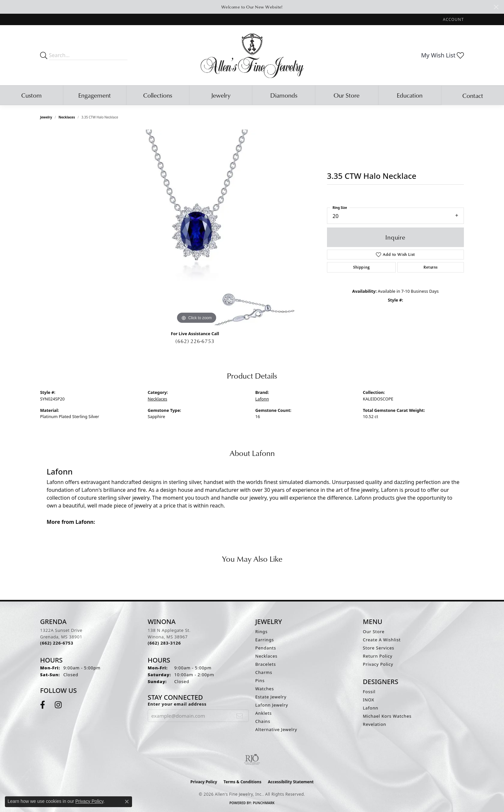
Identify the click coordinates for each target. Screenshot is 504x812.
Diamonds (284, 95)
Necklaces (67, 117)
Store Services (378, 648)
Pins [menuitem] (260, 680)
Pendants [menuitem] (266, 648)
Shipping (361, 267)
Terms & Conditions (243, 782)
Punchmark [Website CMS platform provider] (264, 803)
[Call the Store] (57, 643)
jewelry (46, 117)
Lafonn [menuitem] (371, 708)
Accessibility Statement (291, 782)
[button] (453, 19)
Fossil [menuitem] (369, 692)
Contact (473, 95)
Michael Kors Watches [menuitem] (387, 716)
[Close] (496, 7)
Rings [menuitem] (261, 632)
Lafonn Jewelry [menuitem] (272, 705)
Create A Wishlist (382, 640)
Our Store (374, 632)
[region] (197, 227)
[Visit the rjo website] (252, 759)
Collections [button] (158, 95)
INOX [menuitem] (369, 700)
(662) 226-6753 (195, 341)
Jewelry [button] (221, 95)
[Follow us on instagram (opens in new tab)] (58, 705)
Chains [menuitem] (263, 721)
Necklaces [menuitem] (266, 656)
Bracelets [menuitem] (266, 664)
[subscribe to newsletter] (240, 716)
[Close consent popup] (127, 802)
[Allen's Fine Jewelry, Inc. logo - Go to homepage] (252, 55)
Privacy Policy (378, 664)
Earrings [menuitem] (265, 640)
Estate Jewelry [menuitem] (271, 697)
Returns (431, 267)
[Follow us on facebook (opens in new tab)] (43, 705)
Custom (31, 95)
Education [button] (410, 95)
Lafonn (262, 399)
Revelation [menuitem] (375, 724)
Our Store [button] (347, 95)
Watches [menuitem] (265, 689)
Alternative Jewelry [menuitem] (276, 729)
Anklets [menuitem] (264, 713)
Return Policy (378, 656)
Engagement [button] (95, 95)
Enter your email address (177, 704)
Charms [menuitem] (264, 672)
